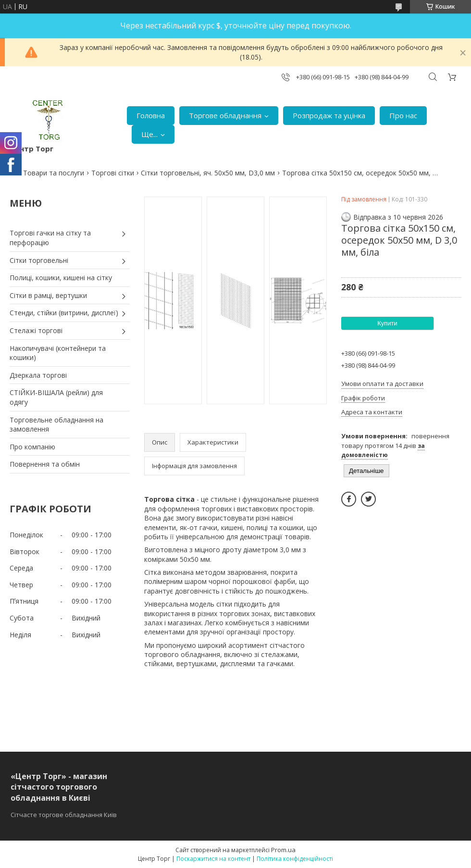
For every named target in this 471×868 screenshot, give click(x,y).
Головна (151, 115)
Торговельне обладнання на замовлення (56, 425)
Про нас (403, 115)
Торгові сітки (113, 173)
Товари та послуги (54, 173)
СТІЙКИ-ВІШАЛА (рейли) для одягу (56, 397)
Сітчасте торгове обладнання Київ (64, 815)
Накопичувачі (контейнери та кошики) (58, 353)
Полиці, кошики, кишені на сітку (61, 278)
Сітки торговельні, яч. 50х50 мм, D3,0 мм (208, 173)
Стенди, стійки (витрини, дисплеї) (64, 313)
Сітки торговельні (39, 260)
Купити (387, 323)
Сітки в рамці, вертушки (48, 295)
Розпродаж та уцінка (329, 115)
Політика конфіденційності (295, 859)
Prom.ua (283, 850)
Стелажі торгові (36, 330)
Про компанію (32, 447)
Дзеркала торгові (38, 375)
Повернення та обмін (45, 464)
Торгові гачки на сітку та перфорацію (50, 238)
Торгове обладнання (225, 115)
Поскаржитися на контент (213, 859)
